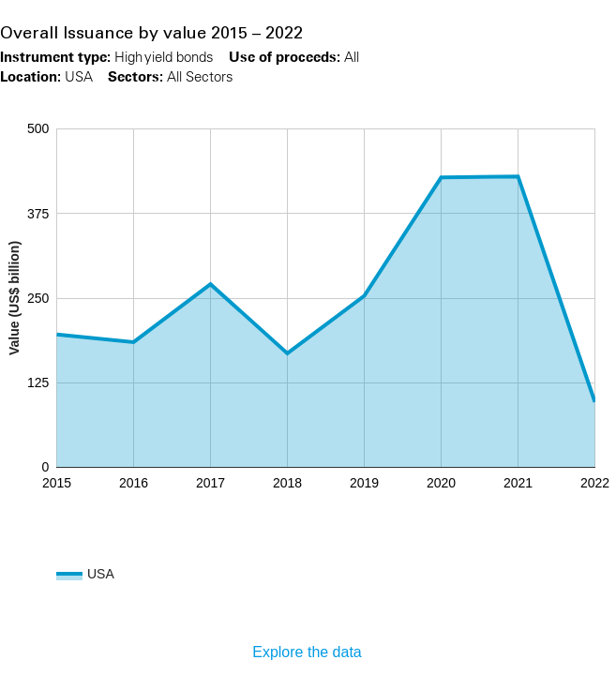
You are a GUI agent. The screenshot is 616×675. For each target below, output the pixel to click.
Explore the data (307, 652)
